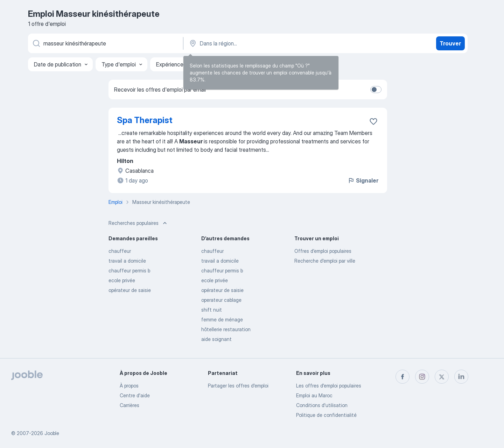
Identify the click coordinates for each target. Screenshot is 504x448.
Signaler (363, 180)
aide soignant (216, 339)
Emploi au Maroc (314, 395)
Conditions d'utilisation (322, 405)
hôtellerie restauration (226, 329)
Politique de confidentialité (326, 415)
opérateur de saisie (130, 290)
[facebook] (402, 377)
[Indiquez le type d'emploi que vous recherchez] (105, 43)
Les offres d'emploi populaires (329, 386)
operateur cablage (221, 300)
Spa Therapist (145, 120)
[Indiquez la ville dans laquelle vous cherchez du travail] (261, 43)
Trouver (450, 43)
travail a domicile (127, 261)
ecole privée (122, 280)
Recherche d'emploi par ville (325, 261)
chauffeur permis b (129, 271)
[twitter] (442, 377)
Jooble (52, 433)
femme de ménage (222, 319)
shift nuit (212, 310)
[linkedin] (461, 377)
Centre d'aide (135, 395)
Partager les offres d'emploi (238, 386)
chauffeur (120, 251)
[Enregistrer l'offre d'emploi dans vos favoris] (373, 121)
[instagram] (422, 377)
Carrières (129, 405)
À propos (129, 386)
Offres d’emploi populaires (323, 251)
